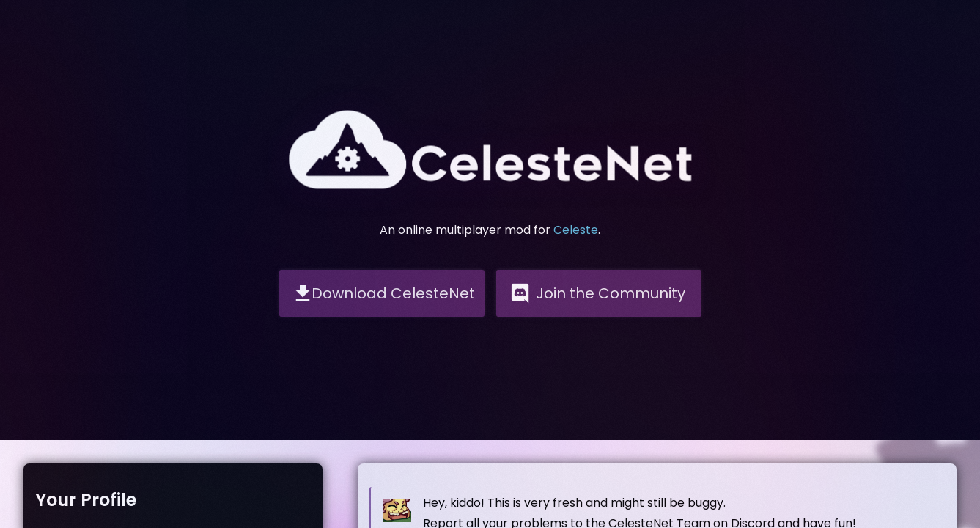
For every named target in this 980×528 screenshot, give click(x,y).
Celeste (576, 230)
